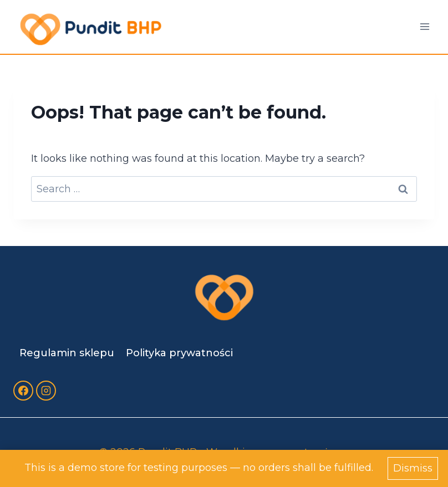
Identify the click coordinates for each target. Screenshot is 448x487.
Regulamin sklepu (67, 353)
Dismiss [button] (413, 468)
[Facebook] (23, 391)
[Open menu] (424, 27)
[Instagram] (46, 391)
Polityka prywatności (179, 353)
